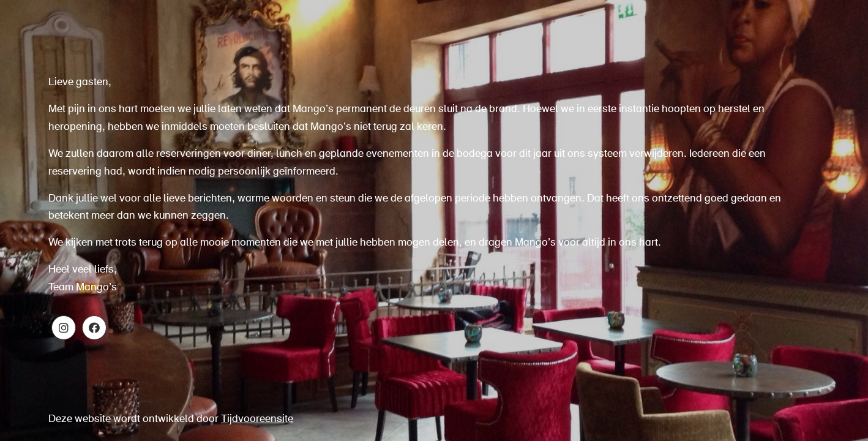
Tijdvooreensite (257, 419)
